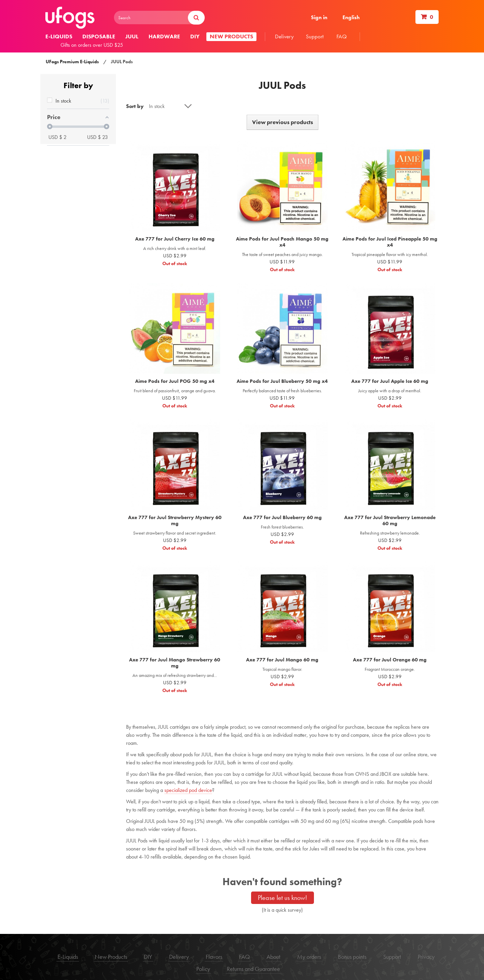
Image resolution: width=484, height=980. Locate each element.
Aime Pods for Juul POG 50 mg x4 (175, 381)
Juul (132, 36)
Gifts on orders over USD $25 (92, 45)
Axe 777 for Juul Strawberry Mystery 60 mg (175, 520)
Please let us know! (283, 898)
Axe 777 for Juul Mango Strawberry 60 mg (175, 663)
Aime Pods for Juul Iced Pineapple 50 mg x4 (390, 242)
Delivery (284, 36)
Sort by (135, 106)
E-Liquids (68, 957)
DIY (195, 36)
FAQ (342, 36)
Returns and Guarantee (253, 969)
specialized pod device (188, 790)
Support (315, 36)
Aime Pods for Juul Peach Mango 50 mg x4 (282, 242)
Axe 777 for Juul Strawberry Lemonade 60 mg (390, 520)
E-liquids (59, 36)
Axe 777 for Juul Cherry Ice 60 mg (175, 239)
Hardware (164, 36)
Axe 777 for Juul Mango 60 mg (282, 660)
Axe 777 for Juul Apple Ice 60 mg (390, 381)
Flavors (214, 957)
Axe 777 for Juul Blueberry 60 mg (282, 517)
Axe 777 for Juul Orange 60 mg (390, 660)
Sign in (319, 17)
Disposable (99, 36)
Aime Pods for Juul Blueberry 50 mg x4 (282, 381)
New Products (111, 957)
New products (231, 36)
